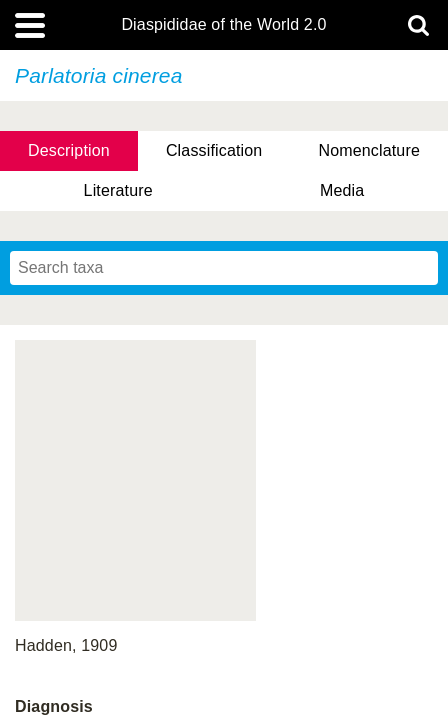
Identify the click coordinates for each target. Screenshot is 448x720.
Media (342, 190)
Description (69, 150)
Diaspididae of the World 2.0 (223, 25)
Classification (214, 150)
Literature (118, 190)
